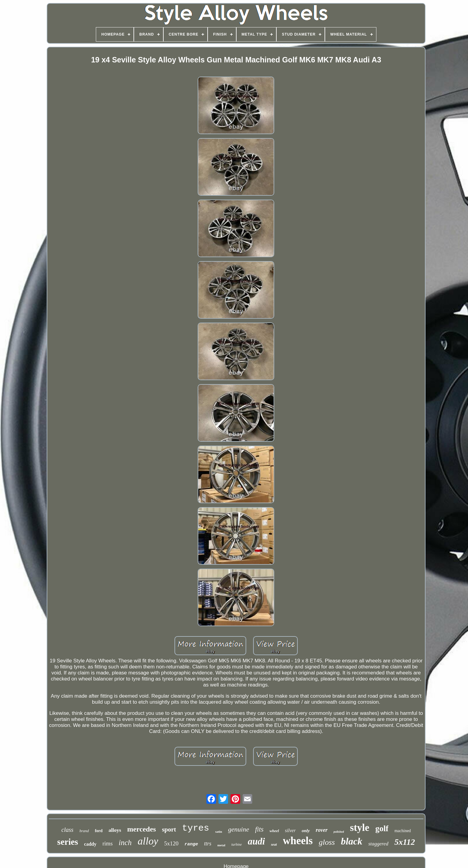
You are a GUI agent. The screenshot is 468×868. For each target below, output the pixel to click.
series (68, 842)
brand (84, 831)
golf (382, 829)
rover (322, 830)
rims (108, 843)
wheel (274, 831)
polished (339, 832)
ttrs (208, 844)
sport (169, 829)
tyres (196, 828)
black (352, 841)
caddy (90, 844)
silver (291, 830)
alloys (115, 830)
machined (403, 831)
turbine (237, 844)
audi (256, 841)
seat (274, 844)
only (306, 831)
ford (99, 831)
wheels (298, 841)
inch (125, 843)
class (68, 830)
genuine (239, 829)
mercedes (142, 829)
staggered (378, 844)
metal (221, 845)
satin (219, 832)
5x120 (171, 843)
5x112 (405, 842)
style (360, 828)
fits (259, 829)
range (191, 844)
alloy (148, 841)
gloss (327, 842)
